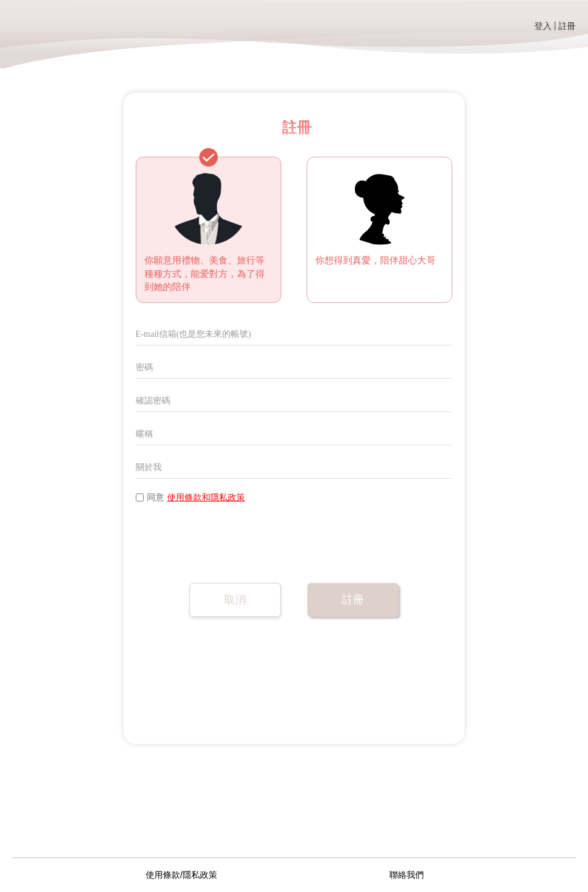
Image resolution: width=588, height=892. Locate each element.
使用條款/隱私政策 (181, 875)
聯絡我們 (407, 875)
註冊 (567, 26)
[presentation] (230, 540)
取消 (235, 600)
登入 (543, 26)
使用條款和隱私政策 (206, 498)
